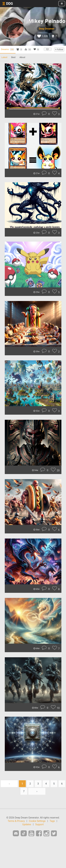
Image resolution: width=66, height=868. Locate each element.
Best (13, 57)
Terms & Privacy (16, 821)
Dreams (8, 49)
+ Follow (59, 50)
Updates (27, 824)
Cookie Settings (37, 821)
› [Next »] (37, 791)
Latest (4, 57)
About (22, 57)
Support (39, 824)
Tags (52, 821)
